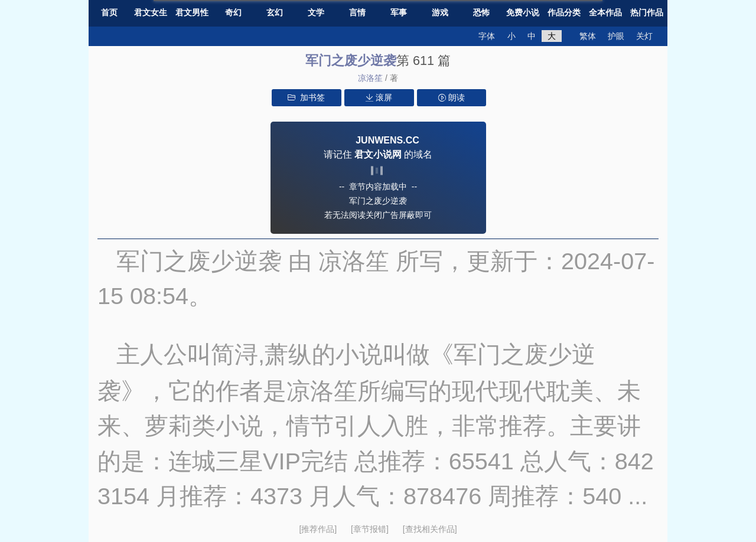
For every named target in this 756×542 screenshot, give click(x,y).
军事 (399, 12)
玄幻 (275, 12)
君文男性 (192, 12)
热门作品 (647, 12)
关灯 (644, 36)
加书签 (306, 97)
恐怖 (481, 12)
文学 (316, 12)
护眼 (616, 36)
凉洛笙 (370, 78)
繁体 (588, 36)
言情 (357, 12)
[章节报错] (371, 529)
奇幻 (233, 12)
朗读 (452, 97)
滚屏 (379, 97)
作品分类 (564, 12)
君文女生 (151, 12)
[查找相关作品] (430, 529)
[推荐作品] (319, 529)
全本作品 (605, 12)
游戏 (440, 12)
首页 (109, 12)
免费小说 (523, 12)
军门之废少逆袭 (351, 61)
